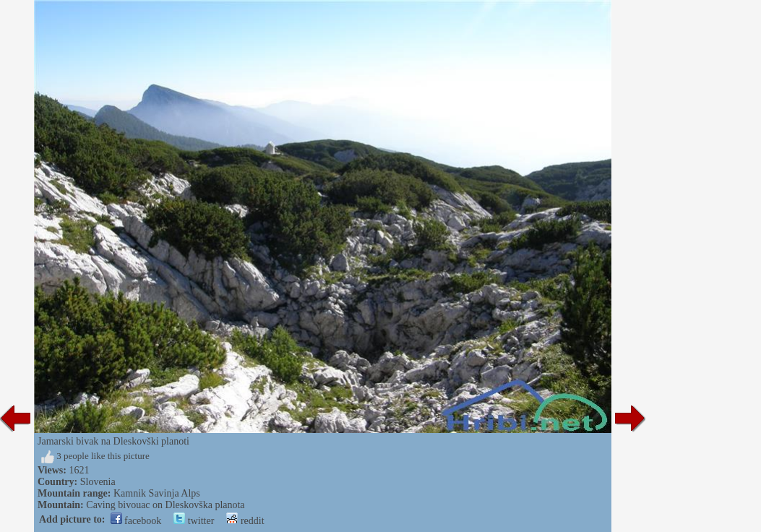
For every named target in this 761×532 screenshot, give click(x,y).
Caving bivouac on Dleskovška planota (165, 505)
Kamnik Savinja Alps (157, 493)
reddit (245, 521)
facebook (136, 521)
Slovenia (98, 482)
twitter (194, 521)
